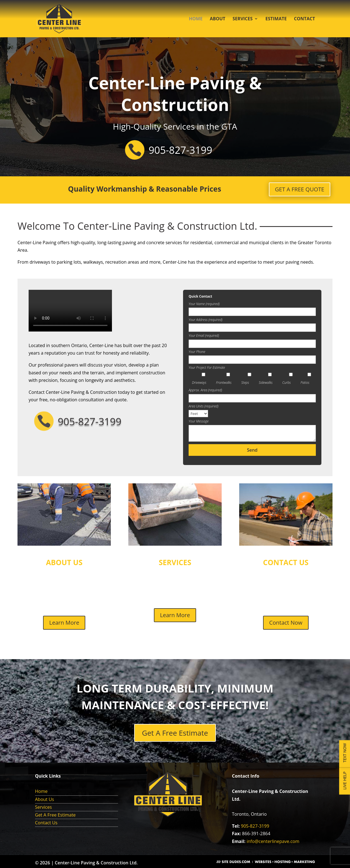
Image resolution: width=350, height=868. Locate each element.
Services (242, 19)
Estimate (276, 19)
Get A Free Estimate (175, 733)
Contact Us (46, 823)
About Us (45, 799)
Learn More (64, 623)
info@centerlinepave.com (273, 841)
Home (196, 19)
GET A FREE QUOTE (300, 189)
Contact (304, 19)
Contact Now (286, 623)
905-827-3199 (255, 826)
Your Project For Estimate (207, 368)
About (217, 19)
